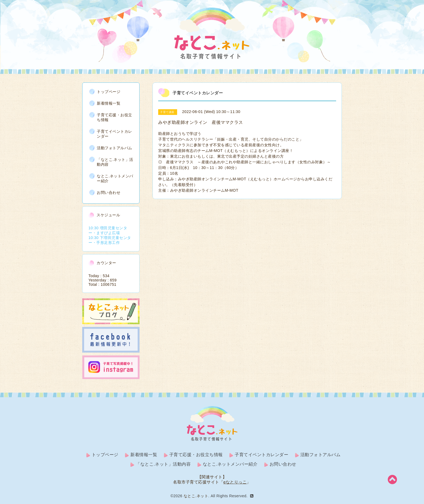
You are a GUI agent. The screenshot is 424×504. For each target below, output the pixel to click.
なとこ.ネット (196, 496)
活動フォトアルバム (115, 148)
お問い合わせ (109, 193)
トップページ (109, 92)
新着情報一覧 (109, 103)
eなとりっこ (235, 482)
